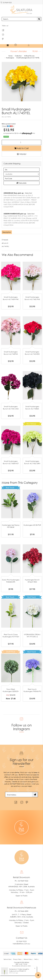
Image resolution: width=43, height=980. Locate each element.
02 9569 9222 (6, 2)
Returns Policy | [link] (28, 959)
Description (7, 232)
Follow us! (5, 26)
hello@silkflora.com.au (21, 944)
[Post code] (21, 179)
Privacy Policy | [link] (18, 959)
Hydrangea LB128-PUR (32, 525)
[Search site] (39, 19)
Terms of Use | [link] (8, 959)
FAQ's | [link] (37, 959)
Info (34, 133)
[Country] (21, 174)
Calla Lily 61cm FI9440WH (17, 971)
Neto (29, 966)
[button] (21, 154)
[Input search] (19, 19)
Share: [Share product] (8, 126)
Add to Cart (21, 148)
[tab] (7, 232)
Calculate (21, 183)
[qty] (21, 170)
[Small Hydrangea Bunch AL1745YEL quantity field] (21, 142)
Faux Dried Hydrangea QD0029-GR (11, 691)
